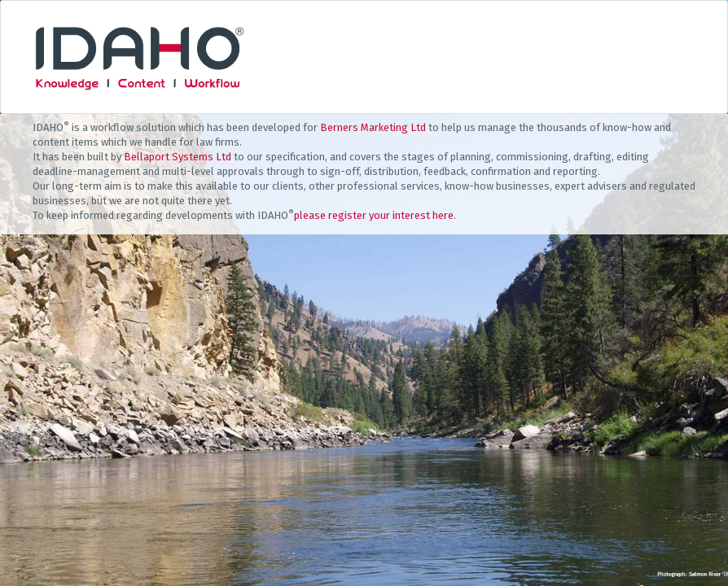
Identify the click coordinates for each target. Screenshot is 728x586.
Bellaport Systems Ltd (178, 157)
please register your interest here (374, 215)
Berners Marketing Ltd (373, 127)
